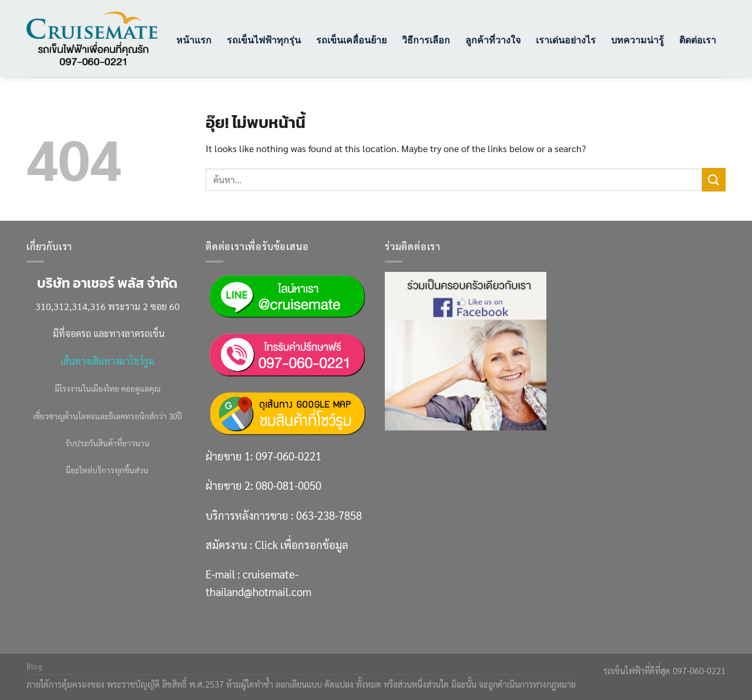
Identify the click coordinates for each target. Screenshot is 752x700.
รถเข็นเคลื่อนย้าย (351, 40)
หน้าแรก (194, 40)
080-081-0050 (288, 485)
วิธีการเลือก (426, 40)
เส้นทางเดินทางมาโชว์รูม (108, 361)
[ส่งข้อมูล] (714, 179)
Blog (34, 667)
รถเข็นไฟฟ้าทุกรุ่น (264, 40)
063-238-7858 (329, 515)
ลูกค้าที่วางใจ (493, 40)
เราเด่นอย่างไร (566, 40)
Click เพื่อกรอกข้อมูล (302, 544)
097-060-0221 (288, 456)
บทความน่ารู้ (637, 40)
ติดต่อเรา (698, 40)
